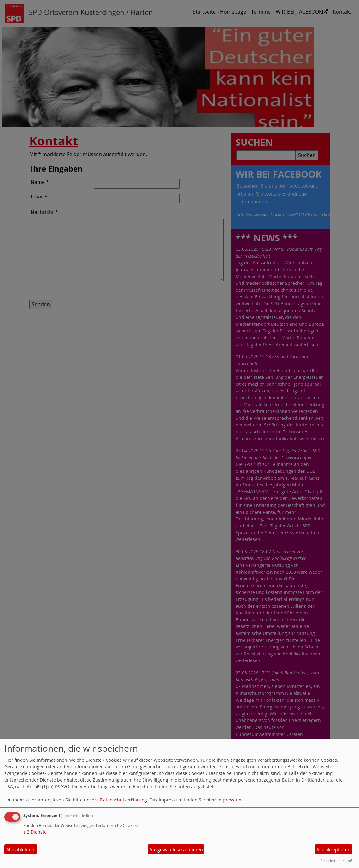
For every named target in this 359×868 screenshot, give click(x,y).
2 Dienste (35, 832)
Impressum (229, 800)
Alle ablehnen (21, 850)
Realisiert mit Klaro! (336, 861)
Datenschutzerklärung (124, 800)
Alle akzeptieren (333, 850)
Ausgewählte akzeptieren (176, 850)
